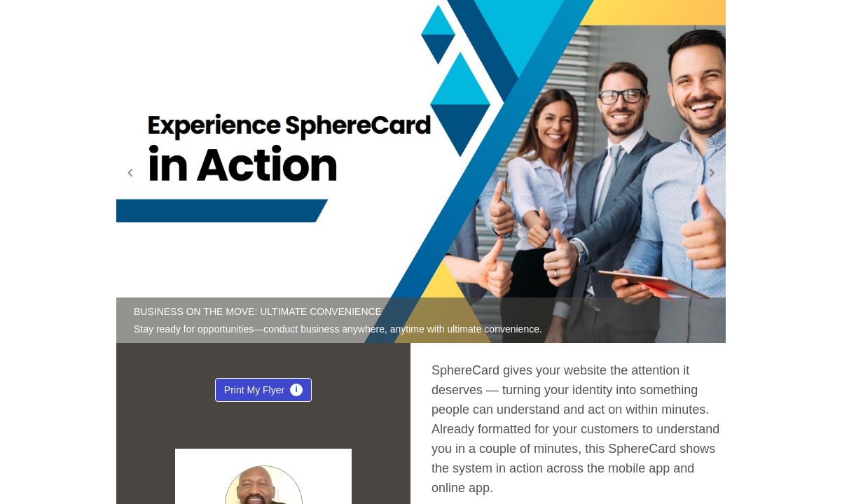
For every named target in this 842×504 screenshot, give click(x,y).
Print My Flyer (263, 393)
